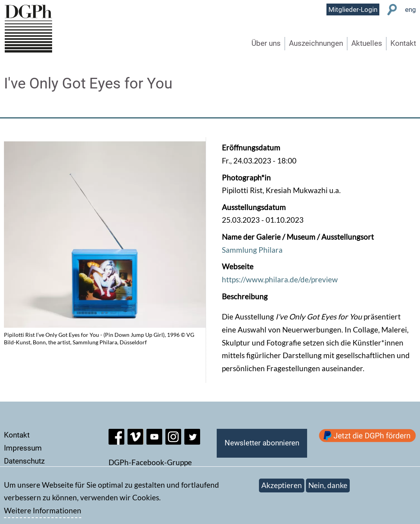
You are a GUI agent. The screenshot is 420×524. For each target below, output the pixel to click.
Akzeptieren (282, 489)
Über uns (266, 43)
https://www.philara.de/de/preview (280, 279)
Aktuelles (367, 43)
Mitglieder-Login (353, 9)
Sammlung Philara (252, 250)
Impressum (23, 448)
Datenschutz (24, 461)
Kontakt (403, 43)
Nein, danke (328, 489)
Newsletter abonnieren (262, 443)
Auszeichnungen (316, 43)
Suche (392, 10)
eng (411, 9)
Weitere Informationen (43, 514)
